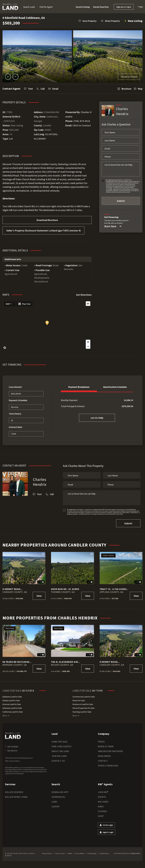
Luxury (56, 806)
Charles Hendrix (40, 482)
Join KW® (103, 792)
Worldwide (104, 756)
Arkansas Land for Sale (12, 708)
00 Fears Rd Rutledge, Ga (16, 662)
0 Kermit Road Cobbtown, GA (12, 589)
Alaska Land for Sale (11, 700)
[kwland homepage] (13, 736)
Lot (11, 139)
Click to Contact (82, 125)
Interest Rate (16, 427)
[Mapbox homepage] (5, 348)
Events (102, 797)
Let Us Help (97, 418)
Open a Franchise (108, 766)
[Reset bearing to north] (88, 304)
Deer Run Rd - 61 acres (65, 589)
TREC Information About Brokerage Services (19, 758)
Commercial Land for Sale (84, 697)
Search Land (29, 7)
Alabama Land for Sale (12, 697)
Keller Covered (14, 792)
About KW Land (60, 751)
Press (101, 742)
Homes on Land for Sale (83, 704)
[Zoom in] (88, 342)
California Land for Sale (13, 712)
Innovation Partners (110, 751)
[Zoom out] (88, 346)
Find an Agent (46, 7)
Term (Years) (15, 414)
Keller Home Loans (16, 797)
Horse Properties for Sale (83, 708)
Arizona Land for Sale (12, 704)
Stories (102, 811)
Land (54, 802)
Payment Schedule (18, 400)
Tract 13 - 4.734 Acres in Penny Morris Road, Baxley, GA (113, 589)
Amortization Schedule (115, 387)
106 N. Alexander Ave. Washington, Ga (65, 662)
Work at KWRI (106, 746)
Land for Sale (60, 742)
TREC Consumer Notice (12, 761)
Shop (101, 816)
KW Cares (103, 802)
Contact (103, 761)
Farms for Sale (79, 700)
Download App (60, 792)
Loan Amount (15, 387)
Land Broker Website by (127, 853)
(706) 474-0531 (82, 121)
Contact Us (58, 761)
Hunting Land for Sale (82, 712)
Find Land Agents (62, 746)
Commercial (58, 797)
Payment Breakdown (79, 387)
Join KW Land (59, 756)
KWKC (101, 806)
